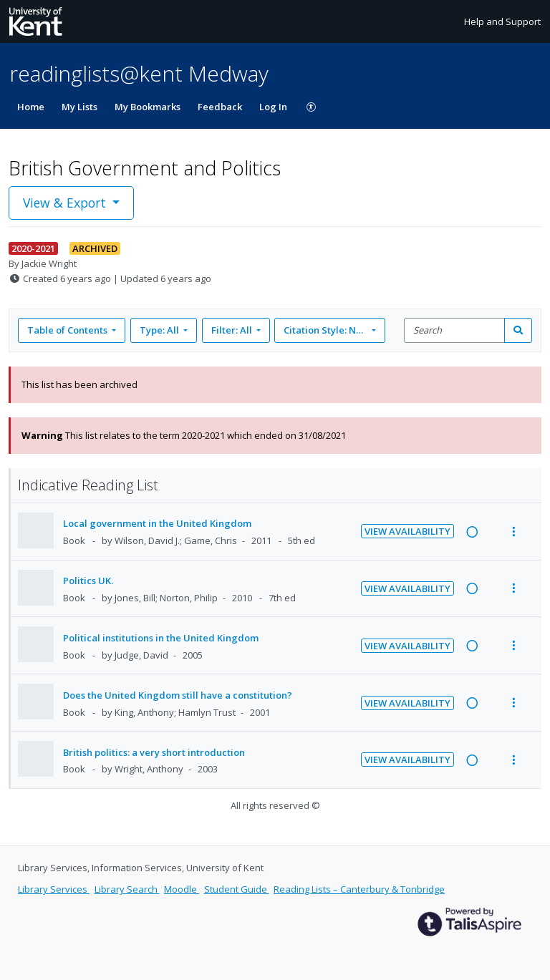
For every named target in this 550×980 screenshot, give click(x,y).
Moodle (182, 889)
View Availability (407, 531)
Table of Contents (68, 330)
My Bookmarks (148, 107)
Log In (273, 107)
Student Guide (237, 889)
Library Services (54, 889)
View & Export (66, 203)
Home (31, 107)
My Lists (79, 107)
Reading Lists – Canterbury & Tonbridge (359, 889)
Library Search (127, 889)
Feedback (220, 107)
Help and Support (502, 21)
